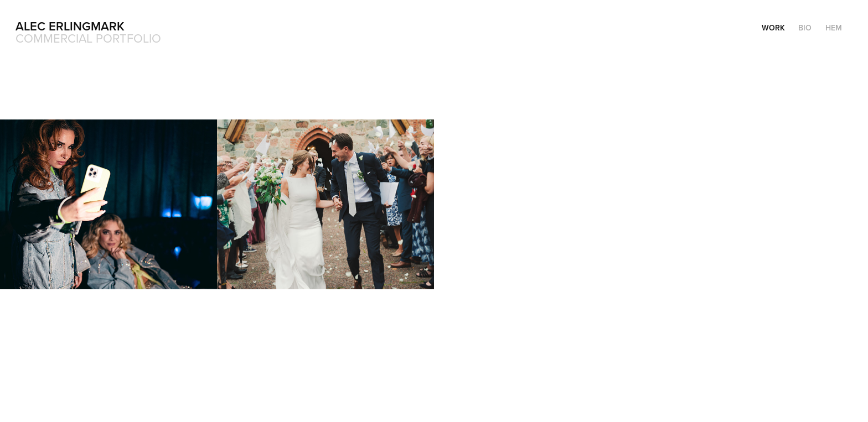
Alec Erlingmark (70, 26)
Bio (805, 28)
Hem (834, 28)
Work (773, 28)
